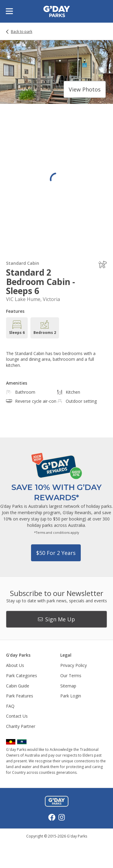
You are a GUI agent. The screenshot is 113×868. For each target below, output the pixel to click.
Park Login (71, 696)
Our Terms (71, 676)
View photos (85, 89)
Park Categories (22, 676)
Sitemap (68, 686)
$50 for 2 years (56, 553)
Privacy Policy (74, 665)
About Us (15, 665)
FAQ (10, 706)
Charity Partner (21, 726)
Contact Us (17, 716)
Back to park (22, 32)
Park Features (20, 696)
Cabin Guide (18, 686)
